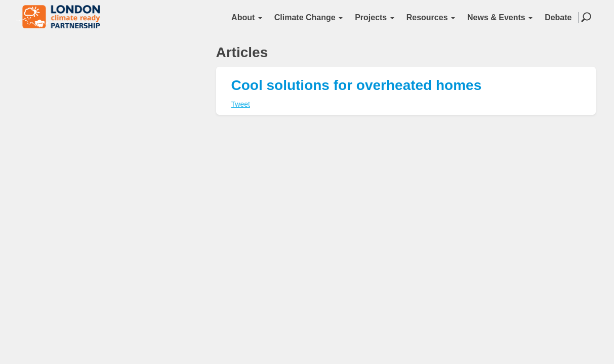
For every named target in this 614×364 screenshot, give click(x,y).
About (247, 17)
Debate (558, 17)
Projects (375, 17)
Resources (431, 17)
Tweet (241, 104)
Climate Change (309, 17)
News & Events (500, 17)
